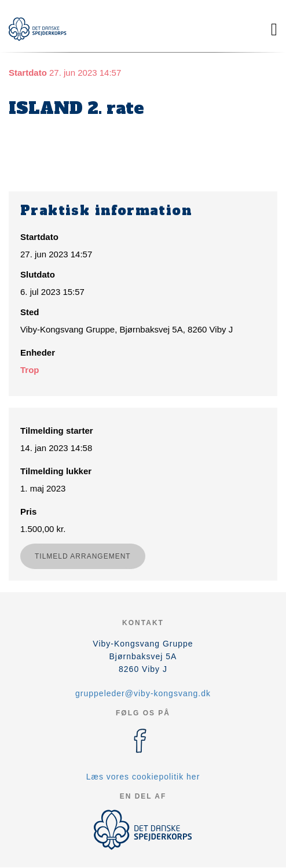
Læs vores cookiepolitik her (143, 777)
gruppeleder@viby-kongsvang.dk (143, 693)
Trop (30, 370)
